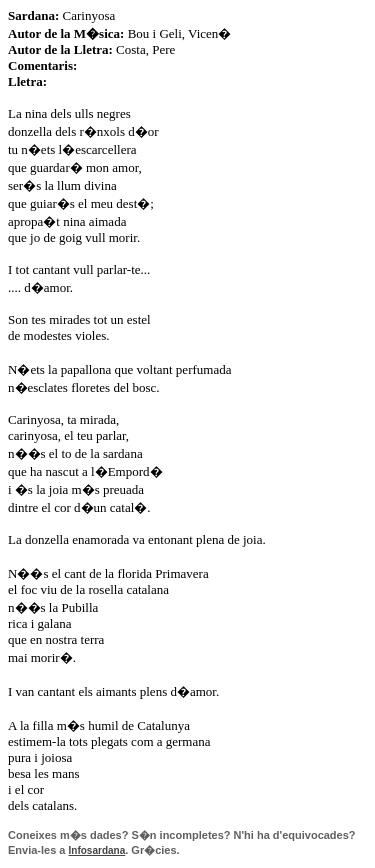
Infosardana (97, 850)
